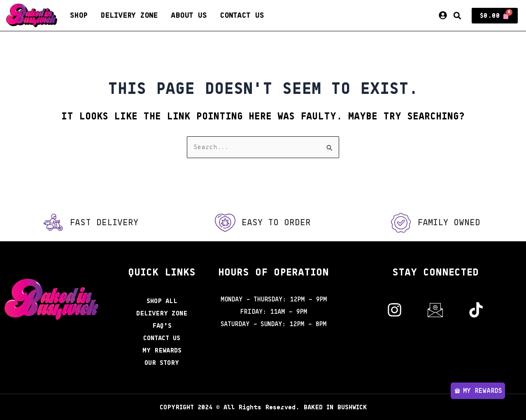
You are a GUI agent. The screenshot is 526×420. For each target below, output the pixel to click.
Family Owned (449, 222)
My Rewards (162, 350)
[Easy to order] (225, 223)
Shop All (162, 301)
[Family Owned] (400, 223)
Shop (78, 16)
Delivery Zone (129, 16)
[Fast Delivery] (52, 223)
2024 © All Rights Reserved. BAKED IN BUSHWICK (263, 407)
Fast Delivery (104, 222)
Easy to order (276, 222)
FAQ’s (162, 326)
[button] (457, 16)
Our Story (162, 363)
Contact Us (242, 16)
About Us (189, 16)
